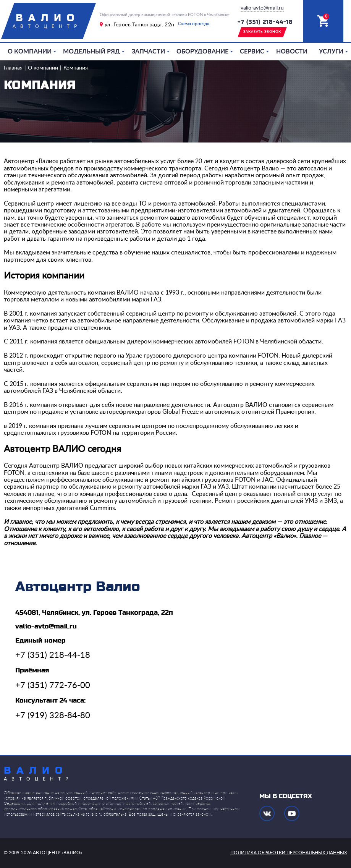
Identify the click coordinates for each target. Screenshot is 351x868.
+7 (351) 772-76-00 (53, 685)
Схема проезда (194, 24)
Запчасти (148, 52)
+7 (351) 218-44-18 (265, 22)
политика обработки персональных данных (289, 853)
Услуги (331, 52)
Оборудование (202, 52)
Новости (292, 52)
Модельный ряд (91, 52)
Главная (13, 68)
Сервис (252, 52)
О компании (30, 52)
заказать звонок (262, 32)
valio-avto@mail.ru (262, 8)
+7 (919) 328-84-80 (53, 716)
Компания (76, 68)
